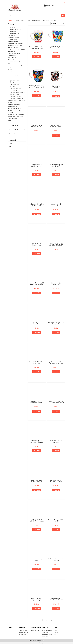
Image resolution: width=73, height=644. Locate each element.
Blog (55, 634)
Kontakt (56, 630)
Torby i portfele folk (15, 88)
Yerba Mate (11, 60)
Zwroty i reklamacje (47, 634)
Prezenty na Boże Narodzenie (16, 115)
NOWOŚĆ (11, 113)
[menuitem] (11, 20)
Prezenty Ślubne (12, 106)
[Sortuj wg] (58, 23)
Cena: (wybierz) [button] (13, 134)
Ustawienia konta (24, 632)
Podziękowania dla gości (15, 108)
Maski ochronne (12, 119)
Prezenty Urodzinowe (14, 104)
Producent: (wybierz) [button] (14, 129)
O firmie (56, 632)
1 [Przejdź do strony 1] (44, 620)
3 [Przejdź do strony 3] (49, 620)
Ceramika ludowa (15, 80)
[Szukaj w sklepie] (35, 16)
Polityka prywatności (47, 630)
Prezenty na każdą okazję (15, 45)
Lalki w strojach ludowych (15, 96)
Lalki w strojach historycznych (16, 98)
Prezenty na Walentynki (14, 29)
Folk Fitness (11, 70)
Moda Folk (11, 72)
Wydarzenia (45, 637)
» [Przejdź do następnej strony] (51, 620)
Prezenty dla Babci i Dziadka (16, 117)
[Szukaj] (63, 16)
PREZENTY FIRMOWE (14, 35)
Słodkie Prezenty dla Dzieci (15, 43)
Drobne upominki (13, 39)
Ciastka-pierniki (12, 56)
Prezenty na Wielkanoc (14, 37)
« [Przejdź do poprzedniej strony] (41, 620)
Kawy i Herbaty (12, 58)
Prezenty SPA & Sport (14, 33)
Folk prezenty (12, 27)
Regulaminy (45, 632)
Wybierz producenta (13, 143)
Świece (12, 82)
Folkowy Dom (12, 74)
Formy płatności (35, 630)
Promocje (11, 121)
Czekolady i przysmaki (14, 54)
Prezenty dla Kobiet (13, 31)
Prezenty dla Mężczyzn (14, 41)
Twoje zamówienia (24, 630)
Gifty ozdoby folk (15, 90)
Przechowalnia (23, 634)
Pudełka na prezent (13, 48)
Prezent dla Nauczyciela (15, 111)
